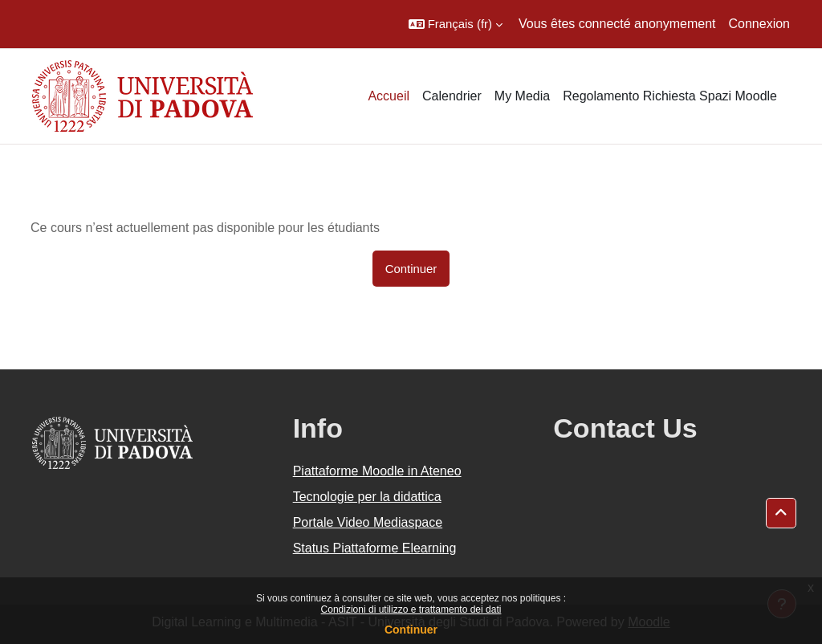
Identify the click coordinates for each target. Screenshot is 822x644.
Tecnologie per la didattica (367, 497)
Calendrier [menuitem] (452, 96)
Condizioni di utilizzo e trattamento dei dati (411, 609)
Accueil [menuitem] (389, 96)
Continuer (411, 630)
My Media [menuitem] (522, 96)
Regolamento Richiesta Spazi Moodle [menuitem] (670, 96)
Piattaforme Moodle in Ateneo (377, 471)
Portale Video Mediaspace (368, 522)
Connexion (760, 24)
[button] (456, 24)
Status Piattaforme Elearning (375, 548)
